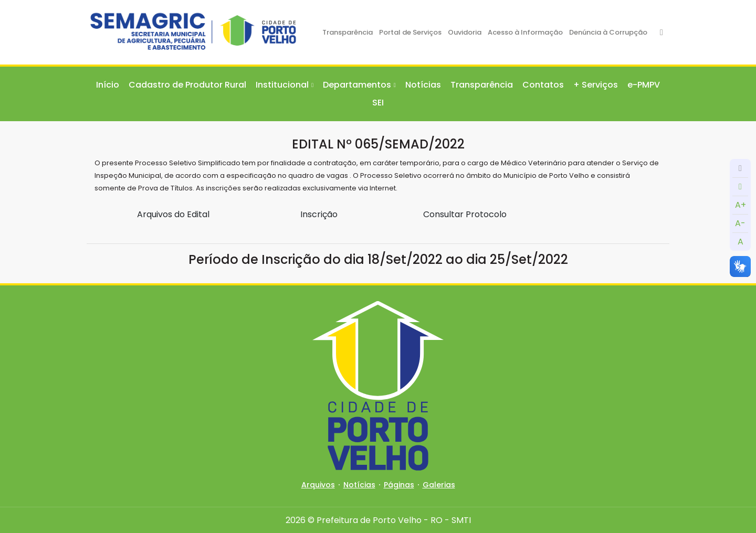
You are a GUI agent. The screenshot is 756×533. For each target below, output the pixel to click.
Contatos (543, 85)
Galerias (439, 485)
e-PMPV (644, 85)
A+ (741, 205)
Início (108, 85)
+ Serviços (596, 85)
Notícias (423, 85)
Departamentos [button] (357, 85)
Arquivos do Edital (173, 214)
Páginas (399, 485)
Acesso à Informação (525, 32)
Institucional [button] (282, 85)
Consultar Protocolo (465, 214)
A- (740, 223)
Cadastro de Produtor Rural (187, 85)
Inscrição (319, 214)
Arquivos (318, 485)
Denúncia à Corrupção (608, 32)
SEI (378, 103)
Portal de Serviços (410, 32)
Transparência (348, 32)
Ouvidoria (465, 32)
